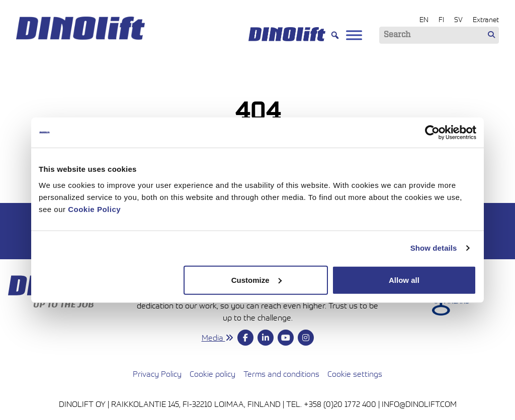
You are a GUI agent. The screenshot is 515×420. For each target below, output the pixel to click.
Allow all (404, 280)
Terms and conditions (281, 373)
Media (218, 338)
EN (424, 19)
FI (441, 19)
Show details (434, 248)
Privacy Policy (157, 374)
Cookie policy (212, 374)
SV (458, 19)
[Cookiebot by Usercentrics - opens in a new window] (432, 133)
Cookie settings (355, 374)
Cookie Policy (94, 209)
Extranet (486, 19)
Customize (256, 280)
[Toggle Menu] (354, 35)
